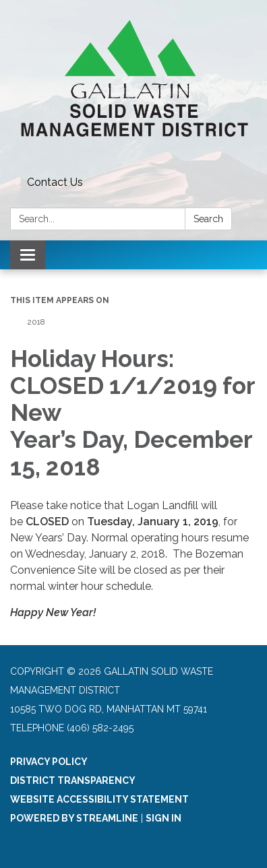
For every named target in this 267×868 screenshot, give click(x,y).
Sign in (164, 818)
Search (208, 219)
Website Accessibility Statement (99, 799)
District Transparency (73, 780)
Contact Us (55, 182)
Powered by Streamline (74, 818)
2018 (36, 322)
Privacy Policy (49, 762)
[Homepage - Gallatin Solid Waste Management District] (133, 86)
